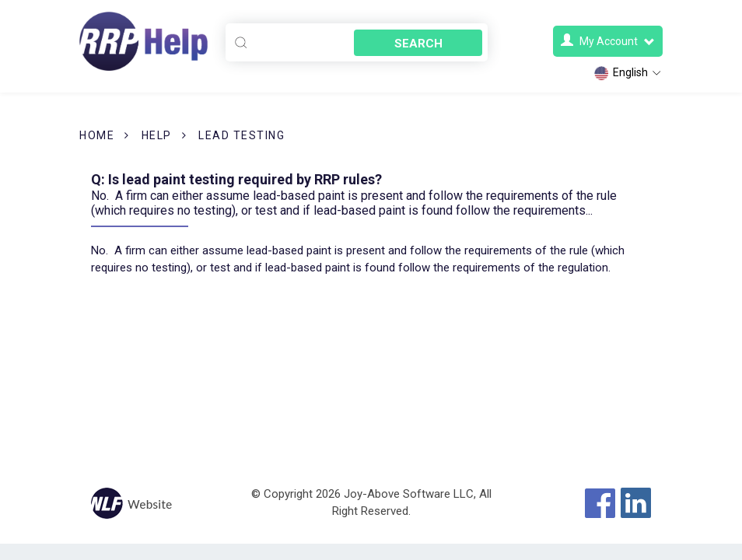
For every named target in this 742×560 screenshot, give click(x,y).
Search (418, 44)
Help (157, 135)
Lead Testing (241, 135)
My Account (608, 41)
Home (97, 135)
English (628, 73)
